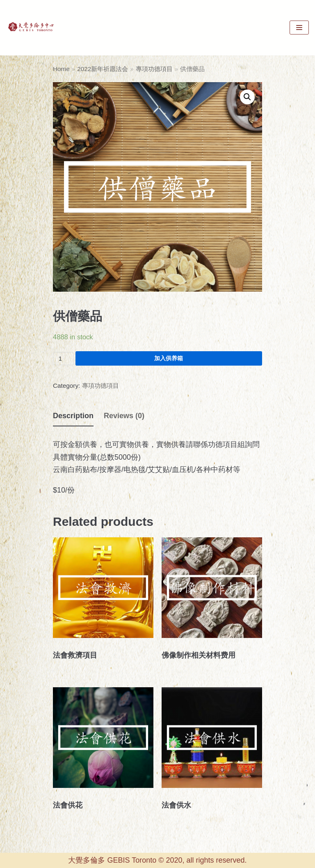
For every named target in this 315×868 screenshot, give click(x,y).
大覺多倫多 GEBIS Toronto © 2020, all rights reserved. (157, 860)
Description (73, 416)
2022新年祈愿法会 (103, 69)
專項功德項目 (154, 69)
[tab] (73, 416)
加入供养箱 (169, 358)
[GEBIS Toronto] (31, 28)
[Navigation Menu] (299, 28)
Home (61, 69)
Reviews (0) (124, 416)
